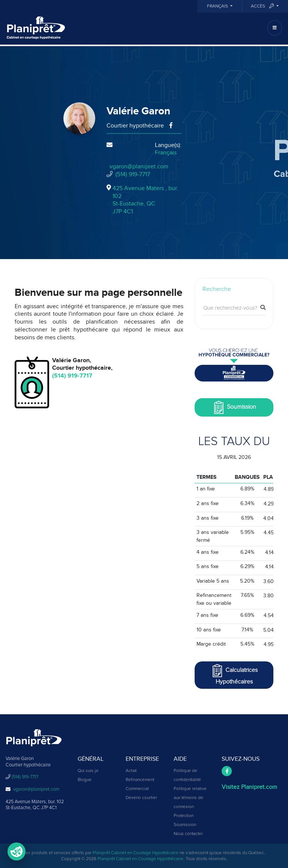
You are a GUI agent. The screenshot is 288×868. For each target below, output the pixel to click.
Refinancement (140, 780)
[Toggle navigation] (275, 28)
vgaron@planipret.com (139, 166)
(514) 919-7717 (133, 174)
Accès (263, 6)
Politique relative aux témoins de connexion (190, 798)
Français (218, 6)
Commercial (137, 789)
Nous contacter (188, 834)
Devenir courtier (141, 798)
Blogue (85, 780)
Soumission (234, 407)
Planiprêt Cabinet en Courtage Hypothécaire (136, 853)
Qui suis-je (88, 771)
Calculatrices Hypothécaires (234, 674)
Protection (184, 816)
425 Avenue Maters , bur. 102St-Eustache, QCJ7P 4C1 (145, 200)
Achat (131, 771)
